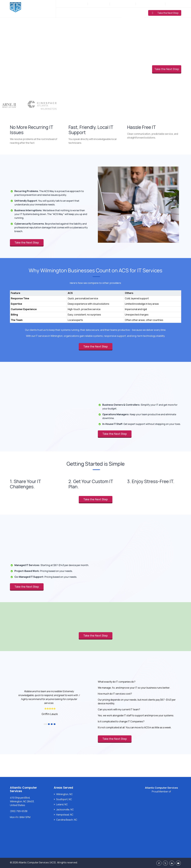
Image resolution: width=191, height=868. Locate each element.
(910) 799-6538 (100, 4)
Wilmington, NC (64, 794)
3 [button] (52, 724)
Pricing (115, 12)
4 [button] (55, 724)
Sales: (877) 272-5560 (123, 4)
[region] (96, 303)
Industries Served (96, 12)
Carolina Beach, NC (67, 820)
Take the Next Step (165, 13)
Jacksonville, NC (65, 809)
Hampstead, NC (65, 815)
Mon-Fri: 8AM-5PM (77, 4)
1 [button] (45, 724)
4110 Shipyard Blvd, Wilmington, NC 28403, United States (22, 801)
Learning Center (133, 12)
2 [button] (49, 724)
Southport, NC (64, 799)
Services (76, 12)
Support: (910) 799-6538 (150, 4)
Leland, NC (62, 804)
